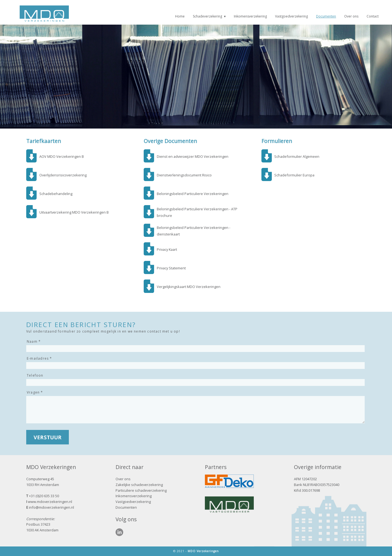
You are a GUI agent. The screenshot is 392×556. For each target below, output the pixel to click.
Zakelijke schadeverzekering (139, 485)
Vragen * (35, 392)
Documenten (326, 16)
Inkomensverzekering (250, 16)
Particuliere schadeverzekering (141, 490)
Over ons (351, 16)
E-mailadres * (39, 358)
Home (180, 16)
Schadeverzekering (207, 16)
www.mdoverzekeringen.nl (50, 502)
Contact (373, 16)
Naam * (34, 341)
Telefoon (35, 375)
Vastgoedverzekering (291, 16)
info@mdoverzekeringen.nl (51, 507)
